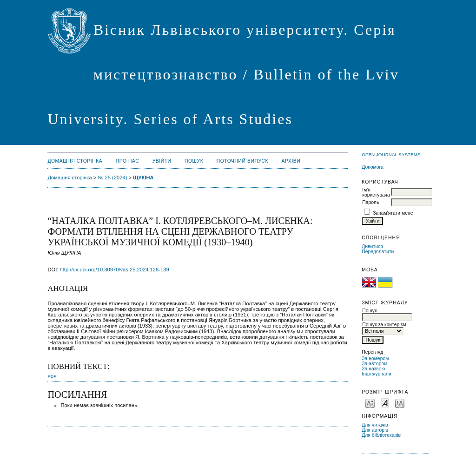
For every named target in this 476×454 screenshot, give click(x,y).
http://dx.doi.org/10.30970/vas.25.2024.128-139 (115, 270)
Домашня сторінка (75, 161)
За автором (374, 364)
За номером (375, 359)
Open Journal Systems (391, 155)
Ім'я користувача (376, 192)
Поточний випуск (242, 161)
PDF (52, 376)
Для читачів (375, 425)
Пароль (370, 202)
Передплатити (378, 252)
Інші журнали (376, 374)
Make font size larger (400, 403)
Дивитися (372, 247)
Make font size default (385, 403)
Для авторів (375, 430)
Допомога (373, 167)
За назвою (373, 369)
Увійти (162, 161)
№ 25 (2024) (112, 178)
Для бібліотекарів (381, 435)
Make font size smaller (370, 403)
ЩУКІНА (143, 178)
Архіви (291, 161)
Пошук (194, 161)
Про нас (128, 161)
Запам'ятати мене (393, 213)
